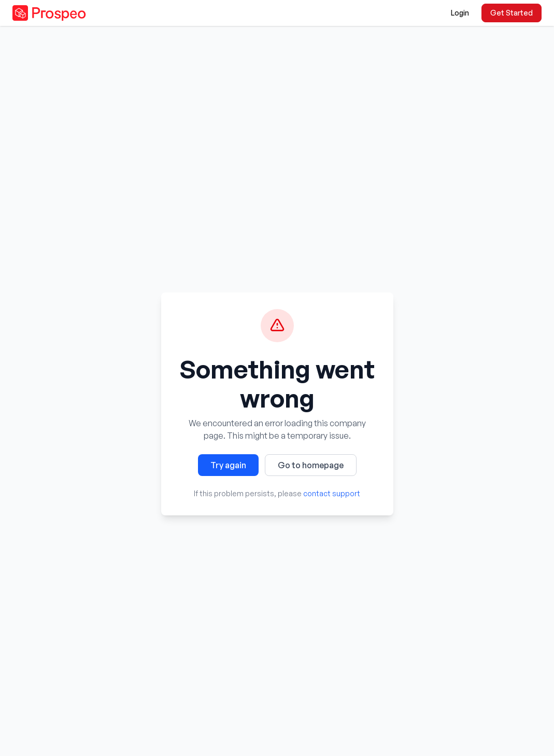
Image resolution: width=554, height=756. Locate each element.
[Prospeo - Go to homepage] (49, 13)
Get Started (512, 13)
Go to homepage (311, 465)
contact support (332, 493)
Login (460, 13)
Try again (228, 465)
